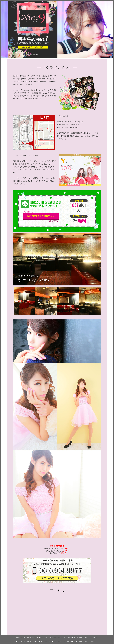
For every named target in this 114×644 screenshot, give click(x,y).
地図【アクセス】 (85, 642)
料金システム (43, 642)
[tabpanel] (57, 428)
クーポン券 (52, 642)
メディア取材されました (70, 642)
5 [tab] (62, 539)
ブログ (59, 642)
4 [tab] (60, 539)
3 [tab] (57, 539)
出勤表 (23, 642)
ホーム (18, 642)
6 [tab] (65, 539)
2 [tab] (54, 539)
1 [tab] (52, 539)
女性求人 (94, 642)
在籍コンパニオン (32, 642)
